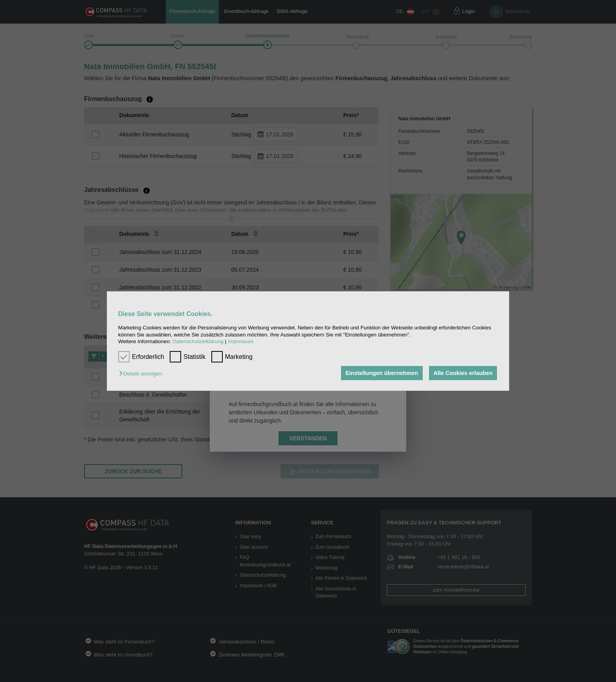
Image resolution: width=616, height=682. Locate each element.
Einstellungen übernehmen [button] (382, 373)
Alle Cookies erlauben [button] (463, 373)
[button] (142, 374)
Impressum (241, 341)
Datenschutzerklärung (198, 341)
